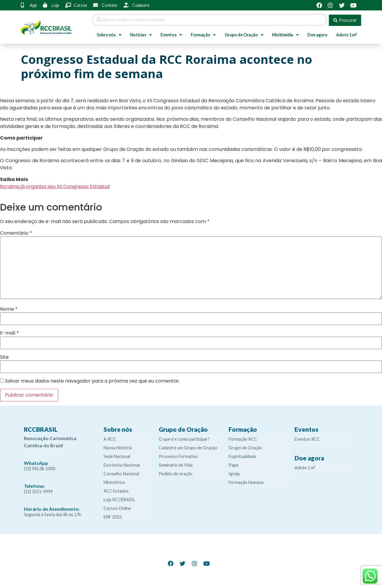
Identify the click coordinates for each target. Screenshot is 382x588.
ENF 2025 (113, 516)
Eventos (171, 34)
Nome (9, 308)
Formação (203, 34)
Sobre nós (109, 34)
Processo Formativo (178, 455)
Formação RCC (243, 438)
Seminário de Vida (176, 464)
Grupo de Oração (244, 34)
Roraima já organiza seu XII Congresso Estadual (55, 185)
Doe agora (317, 34)
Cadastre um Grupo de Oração (188, 447)
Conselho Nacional (121, 472)
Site (4, 356)
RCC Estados (116, 490)
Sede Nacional (117, 455)
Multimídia (285, 34)
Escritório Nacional (122, 464)
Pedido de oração (176, 472)
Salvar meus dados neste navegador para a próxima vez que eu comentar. (93, 380)
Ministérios (114, 481)
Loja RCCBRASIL (119, 498)
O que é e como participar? (184, 438)
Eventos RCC (307, 438)
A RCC (110, 438)
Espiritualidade (242, 455)
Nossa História (118, 447)
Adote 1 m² (346, 34)
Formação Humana (246, 481)
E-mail (9, 332)
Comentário (16, 232)
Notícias (141, 34)
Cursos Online (117, 507)
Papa (233, 464)
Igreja (234, 472)
